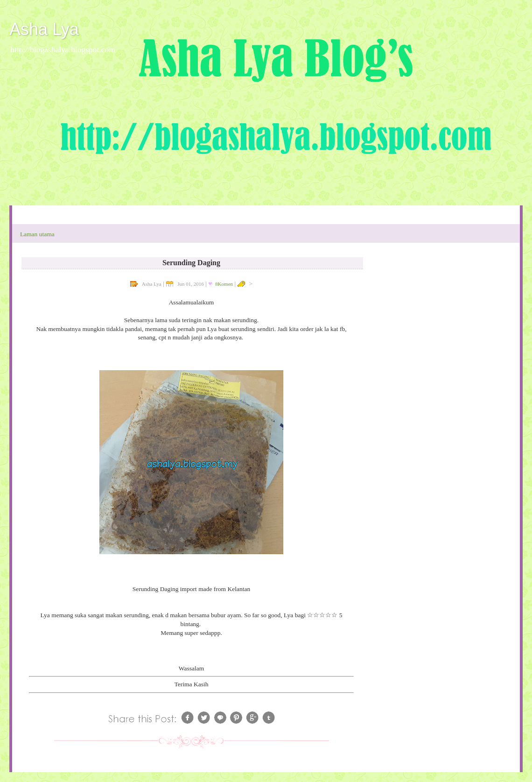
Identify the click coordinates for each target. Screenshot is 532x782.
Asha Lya (44, 29)
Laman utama (37, 234)
